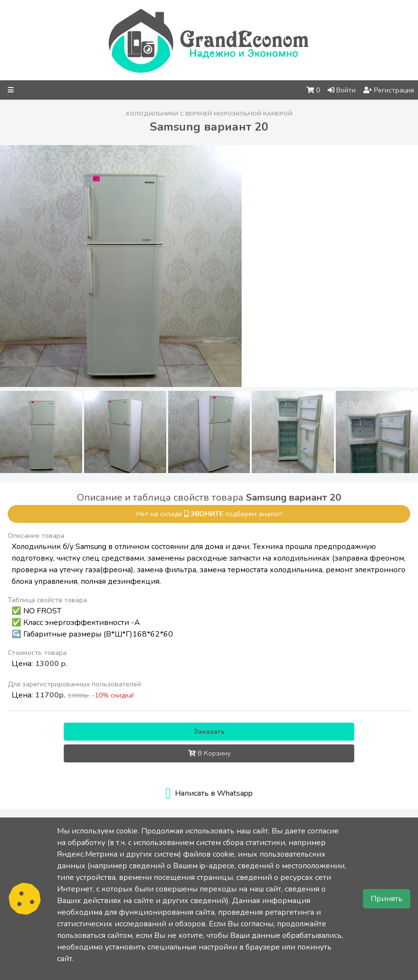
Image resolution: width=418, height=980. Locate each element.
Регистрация (389, 90)
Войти (342, 90)
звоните (207, 514)
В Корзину (209, 753)
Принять (387, 899)
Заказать (209, 732)
